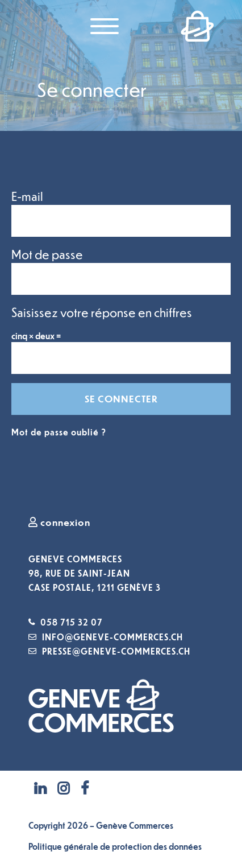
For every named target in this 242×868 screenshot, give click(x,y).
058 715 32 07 (72, 622)
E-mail (27, 196)
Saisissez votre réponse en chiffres (102, 312)
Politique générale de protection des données (115, 846)
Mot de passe (47, 254)
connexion (59, 522)
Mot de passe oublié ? (59, 432)
